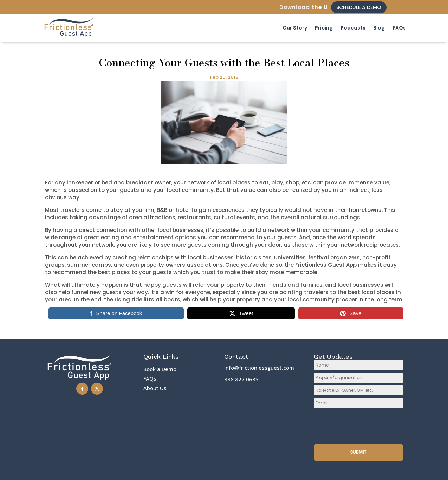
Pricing (324, 28)
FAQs (399, 28)
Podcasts (353, 28)
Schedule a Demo (359, 7)
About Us (155, 388)
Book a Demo (160, 369)
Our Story (295, 28)
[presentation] (359, 424)
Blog (379, 28)
